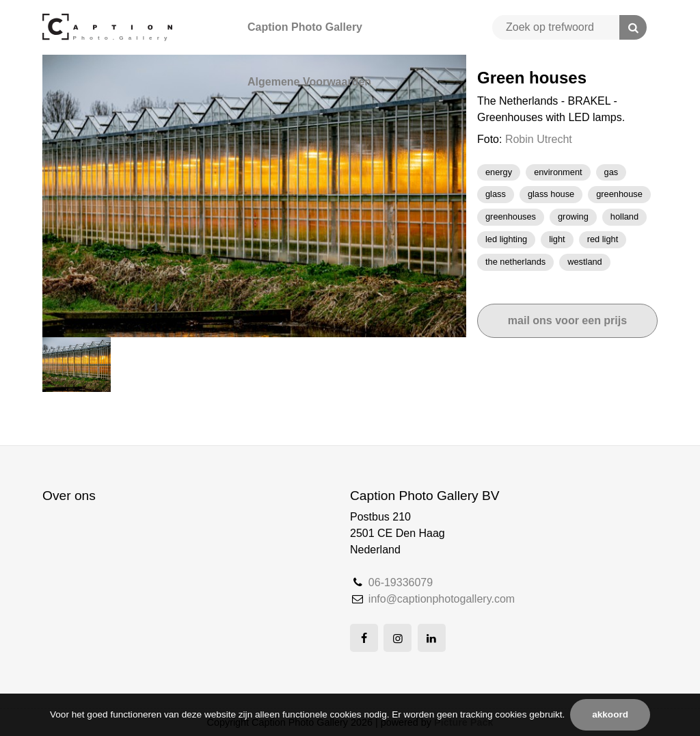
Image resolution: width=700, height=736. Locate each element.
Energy (499, 172)
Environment (558, 172)
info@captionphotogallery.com (442, 599)
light (557, 239)
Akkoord (610, 714)
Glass (496, 194)
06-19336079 (401, 582)
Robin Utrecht (539, 139)
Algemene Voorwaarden (309, 82)
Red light (603, 239)
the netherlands (515, 262)
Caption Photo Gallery (305, 27)
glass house (551, 194)
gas (611, 172)
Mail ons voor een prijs (567, 320)
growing (573, 216)
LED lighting (506, 239)
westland (585, 262)
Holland (624, 216)
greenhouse (619, 194)
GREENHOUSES (511, 216)
